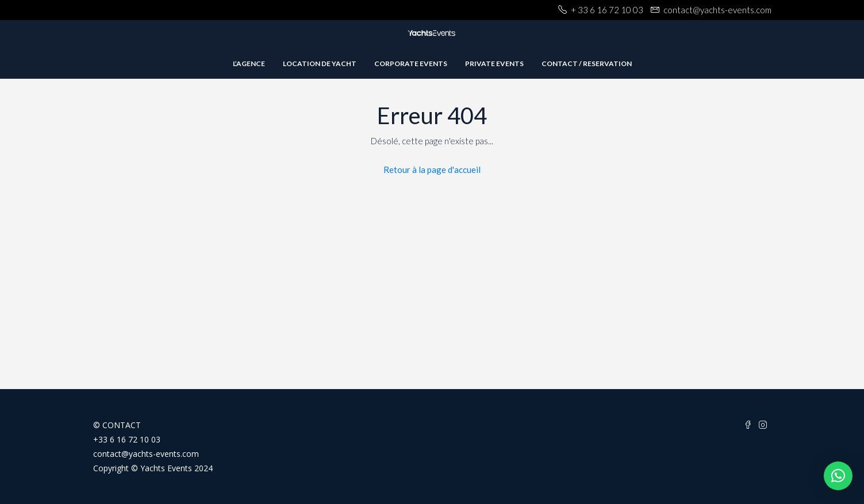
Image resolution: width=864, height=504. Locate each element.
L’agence (249, 64)
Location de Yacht (320, 64)
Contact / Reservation (587, 64)
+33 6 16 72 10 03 (127, 439)
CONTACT (122, 425)
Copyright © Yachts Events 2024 (153, 468)
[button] (838, 476)
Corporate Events (411, 64)
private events (494, 64)
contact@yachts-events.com (146, 454)
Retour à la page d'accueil (432, 170)
